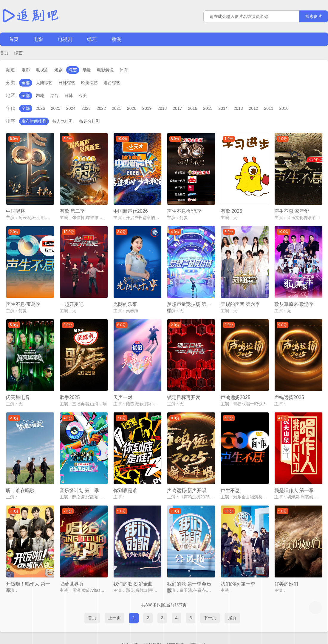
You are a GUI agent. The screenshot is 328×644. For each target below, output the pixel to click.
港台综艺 (112, 83)
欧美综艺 (89, 83)
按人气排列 (63, 121)
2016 (192, 108)
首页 (14, 39)
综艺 (92, 39)
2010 (284, 108)
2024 (71, 108)
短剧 (58, 70)
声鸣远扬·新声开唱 (187, 467)
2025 (56, 108)
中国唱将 (16, 205)
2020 (132, 108)
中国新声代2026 (131, 205)
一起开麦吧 (72, 292)
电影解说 (105, 70)
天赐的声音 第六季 (240, 292)
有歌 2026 (231, 205)
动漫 (116, 39)
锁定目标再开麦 (184, 379)
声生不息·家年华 (292, 205)
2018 (162, 108)
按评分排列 (90, 121)
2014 (223, 108)
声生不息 (230, 467)
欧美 (83, 95)
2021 (116, 108)
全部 (26, 83)
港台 (54, 95)
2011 (269, 108)
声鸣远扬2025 (236, 379)
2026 (40, 108)
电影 (38, 39)
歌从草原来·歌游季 (294, 292)
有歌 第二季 (72, 205)
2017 (177, 108)
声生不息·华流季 (184, 205)
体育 (124, 70)
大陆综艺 (44, 83)
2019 (147, 108)
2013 (238, 108)
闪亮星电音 (18, 379)
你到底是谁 (125, 467)
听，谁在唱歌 (20, 467)
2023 (86, 108)
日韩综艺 (67, 83)
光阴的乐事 (125, 292)
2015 (208, 108)
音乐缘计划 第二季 (79, 467)
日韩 (69, 95)
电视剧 (65, 39)
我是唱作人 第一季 (294, 467)
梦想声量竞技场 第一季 (189, 293)
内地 (40, 95)
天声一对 (123, 379)
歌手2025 (70, 379)
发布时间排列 (34, 121)
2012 (253, 108)
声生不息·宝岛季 (23, 292)
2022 (101, 108)
